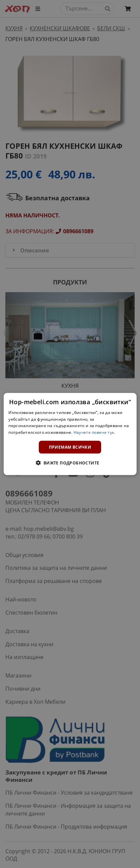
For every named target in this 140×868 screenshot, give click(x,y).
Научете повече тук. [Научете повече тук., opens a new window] (94, 432)
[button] (70, 463)
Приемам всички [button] (70, 447)
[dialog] (70, 434)
